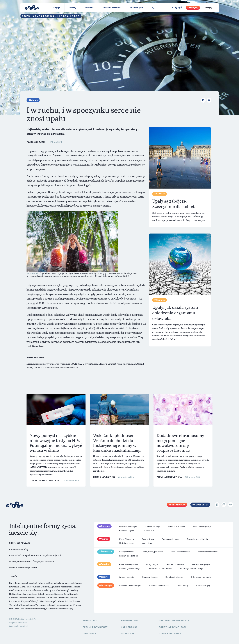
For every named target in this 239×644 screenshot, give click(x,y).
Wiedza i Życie (136, 8)
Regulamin (127, 634)
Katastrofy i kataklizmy (208, 552)
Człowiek (105, 564)
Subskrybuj (193, 8)
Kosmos (104, 539)
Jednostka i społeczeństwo (160, 568)
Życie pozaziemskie (170, 539)
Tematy (73, 8)
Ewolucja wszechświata (197, 539)
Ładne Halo (22, 623)
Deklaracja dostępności (174, 621)
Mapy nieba (147, 543)
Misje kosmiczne (126, 543)
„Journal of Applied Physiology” (72, 185)
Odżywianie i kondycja (201, 577)
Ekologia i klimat (126, 552)
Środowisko (106, 551)
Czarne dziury (148, 539)
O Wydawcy (90, 634)
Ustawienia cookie (170, 634)
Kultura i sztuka (148, 531)
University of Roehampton (125, 319)
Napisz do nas (129, 627)
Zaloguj (209, 8)
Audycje (56, 8)
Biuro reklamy (130, 621)
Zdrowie (34, 100)
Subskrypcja (178, 505)
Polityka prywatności (172, 627)
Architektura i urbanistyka (130, 586)
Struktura (105, 526)
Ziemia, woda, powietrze (152, 552)
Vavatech (24, 626)
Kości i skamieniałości (180, 552)
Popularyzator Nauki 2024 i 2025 (51, 16)
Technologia (106, 585)
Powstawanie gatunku (129, 564)
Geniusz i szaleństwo (175, 564)
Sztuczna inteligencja (202, 526)
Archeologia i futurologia (130, 568)
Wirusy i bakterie (127, 577)
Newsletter (201, 505)
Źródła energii (182, 586)
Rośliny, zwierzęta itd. (129, 556)
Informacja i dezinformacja (191, 568)
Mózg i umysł (152, 564)
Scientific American (112, 8)
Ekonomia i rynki (126, 531)
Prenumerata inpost (95, 627)
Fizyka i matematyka (128, 526)
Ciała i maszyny (203, 586)
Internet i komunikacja (159, 586)
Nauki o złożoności (176, 526)
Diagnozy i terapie (150, 577)
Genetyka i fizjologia (201, 564)
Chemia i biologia (153, 526)
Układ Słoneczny (127, 539)
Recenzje (89, 8)
